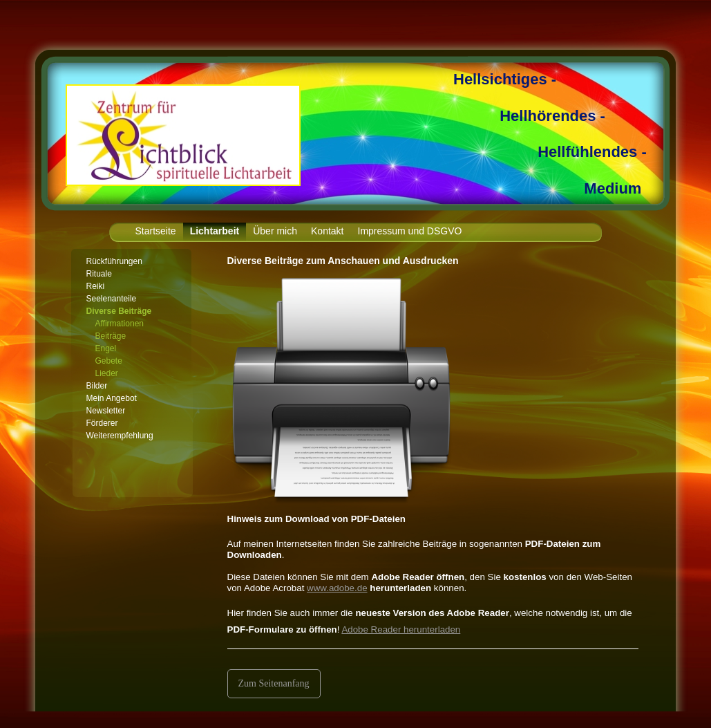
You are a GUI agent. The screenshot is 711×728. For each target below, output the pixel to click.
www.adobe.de (337, 588)
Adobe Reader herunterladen (401, 629)
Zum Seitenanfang (274, 683)
